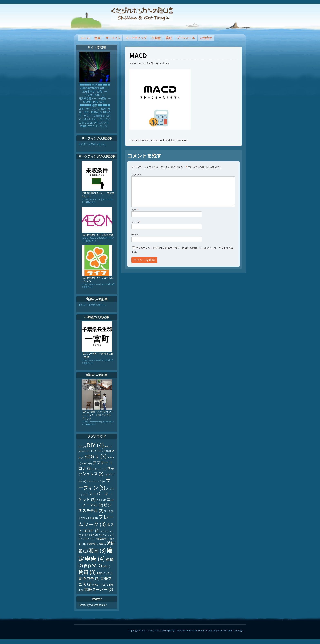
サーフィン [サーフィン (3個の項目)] (94, 484)
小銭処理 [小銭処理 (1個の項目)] (92, 544)
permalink (181, 140)
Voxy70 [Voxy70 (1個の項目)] (87, 463)
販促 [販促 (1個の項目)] (106, 566)
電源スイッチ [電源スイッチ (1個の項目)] (104, 573)
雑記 (169, 38)
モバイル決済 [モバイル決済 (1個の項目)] (90, 535)
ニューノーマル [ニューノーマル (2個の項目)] (96, 502)
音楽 (98, 38)
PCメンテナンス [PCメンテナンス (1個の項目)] (99, 451)
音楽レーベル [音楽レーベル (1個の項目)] (101, 585)
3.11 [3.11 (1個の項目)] (82, 446)
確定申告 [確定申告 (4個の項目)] (95, 554)
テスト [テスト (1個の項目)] (101, 500)
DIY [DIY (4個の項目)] (95, 445)
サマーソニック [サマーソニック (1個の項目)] (96, 481)
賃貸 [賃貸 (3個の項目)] (87, 572)
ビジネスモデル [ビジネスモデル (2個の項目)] (95, 507)
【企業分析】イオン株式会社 (98, 235)
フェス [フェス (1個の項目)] (109, 511)
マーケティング (136, 38)
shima (166, 63)
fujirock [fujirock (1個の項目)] (84, 451)
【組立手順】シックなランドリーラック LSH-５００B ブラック (98, 415)
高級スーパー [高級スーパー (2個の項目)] (99, 589)
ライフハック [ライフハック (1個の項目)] (106, 535)
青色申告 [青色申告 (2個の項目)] (89, 578)
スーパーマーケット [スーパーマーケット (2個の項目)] (95, 496)
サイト (135, 235)
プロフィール (186, 38)
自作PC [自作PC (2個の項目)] (93, 565)
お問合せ (206, 38)
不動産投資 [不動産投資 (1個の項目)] (102, 539)
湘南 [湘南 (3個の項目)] (97, 550)
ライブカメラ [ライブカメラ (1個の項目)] (86, 539)
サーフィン (113, 38)
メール (136, 222)
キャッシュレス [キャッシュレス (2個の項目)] (97, 471)
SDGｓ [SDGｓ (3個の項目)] (95, 456)
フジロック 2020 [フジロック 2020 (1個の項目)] (88, 518)
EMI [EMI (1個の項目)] (108, 446)
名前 (135, 210)
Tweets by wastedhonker (92, 605)
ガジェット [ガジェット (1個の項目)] (99, 469)
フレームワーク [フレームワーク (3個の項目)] (96, 520)
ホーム (85, 38)
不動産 (156, 38)
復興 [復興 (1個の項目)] (103, 544)
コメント (136, 174)
